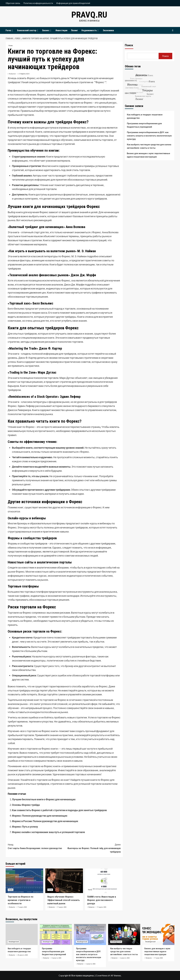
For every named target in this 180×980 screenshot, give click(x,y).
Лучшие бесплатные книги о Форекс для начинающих (44, 799)
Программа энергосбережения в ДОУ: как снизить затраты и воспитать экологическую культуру (149, 136)
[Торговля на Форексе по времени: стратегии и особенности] (24, 881)
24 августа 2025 (23, 955)
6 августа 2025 (91, 964)
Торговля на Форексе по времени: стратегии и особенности (21, 900)
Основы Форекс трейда (26, 805)
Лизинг (74, 30)
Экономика (108, 30)
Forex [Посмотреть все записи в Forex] (11, 46)
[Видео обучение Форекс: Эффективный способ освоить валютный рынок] (64, 881)
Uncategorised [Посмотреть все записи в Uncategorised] (14, 942)
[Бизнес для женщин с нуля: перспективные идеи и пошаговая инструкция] (158, 934)
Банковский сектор (28, 30)
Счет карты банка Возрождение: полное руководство (36, 846)
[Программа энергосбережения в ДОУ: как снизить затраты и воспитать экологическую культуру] (90, 934)
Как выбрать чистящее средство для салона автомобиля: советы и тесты (149, 146)
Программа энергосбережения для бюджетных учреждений (144, 125)
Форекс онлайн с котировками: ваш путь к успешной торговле (48, 832)
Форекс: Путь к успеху (25, 827)
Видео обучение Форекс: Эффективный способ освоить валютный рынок (64, 900)
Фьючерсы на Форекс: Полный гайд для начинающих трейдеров (92, 848)
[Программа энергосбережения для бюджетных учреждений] (56, 934)
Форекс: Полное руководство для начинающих (40, 816)
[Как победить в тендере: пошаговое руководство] (22, 934)
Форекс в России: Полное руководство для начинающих (45, 821)
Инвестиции (61, 30)
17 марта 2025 (24, 74)
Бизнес (47, 30)
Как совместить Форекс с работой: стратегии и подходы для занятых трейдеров (59, 810)
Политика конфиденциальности (38, 3)
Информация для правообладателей (73, 3)
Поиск (129, 45)
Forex (10, 30)
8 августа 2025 (56, 958)
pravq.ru (89, 15)
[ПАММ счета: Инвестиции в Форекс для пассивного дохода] (104, 881)
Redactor (12, 74)
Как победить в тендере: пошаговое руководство (145, 116)
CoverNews (102, 975)
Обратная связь (13, 3)
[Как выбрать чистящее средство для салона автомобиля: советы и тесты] (124, 934)
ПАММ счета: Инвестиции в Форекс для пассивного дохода (102, 900)
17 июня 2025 (158, 958)
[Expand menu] (12, 31)
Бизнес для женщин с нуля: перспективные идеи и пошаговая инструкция (149, 155)
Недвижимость (90, 30)
